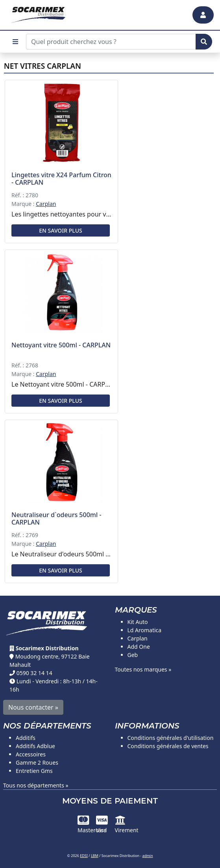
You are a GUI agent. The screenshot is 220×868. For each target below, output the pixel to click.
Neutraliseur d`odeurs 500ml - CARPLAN (56, 518)
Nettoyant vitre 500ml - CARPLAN (61, 345)
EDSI (84, 856)
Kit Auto (138, 622)
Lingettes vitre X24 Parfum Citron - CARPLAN (61, 179)
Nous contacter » (33, 707)
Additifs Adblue (35, 746)
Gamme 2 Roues (37, 762)
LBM (95, 856)
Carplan (46, 204)
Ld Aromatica (145, 630)
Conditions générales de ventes (168, 746)
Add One (139, 647)
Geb (133, 655)
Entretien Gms (34, 771)
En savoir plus (60, 230)
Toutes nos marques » (143, 669)
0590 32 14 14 (34, 673)
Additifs (26, 738)
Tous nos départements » (36, 785)
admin (148, 856)
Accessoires (31, 754)
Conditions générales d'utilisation (171, 738)
